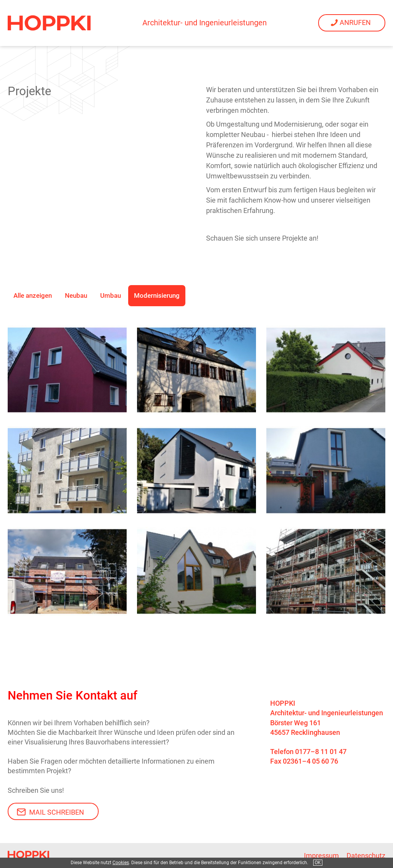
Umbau (111, 295)
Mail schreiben (57, 812)
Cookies (121, 863)
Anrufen (355, 22)
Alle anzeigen (33, 295)
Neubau (76, 295)
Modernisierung (157, 295)
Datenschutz (366, 856)
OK (318, 863)
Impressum (321, 856)
